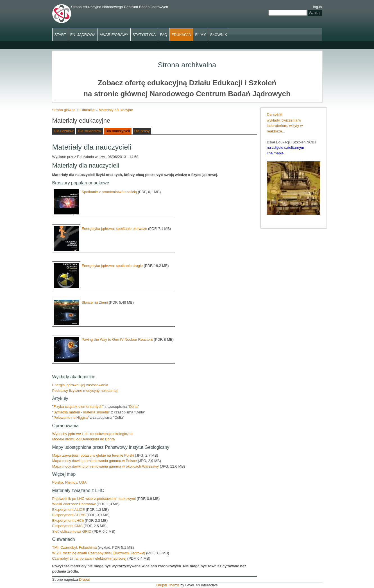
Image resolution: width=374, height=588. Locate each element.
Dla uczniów (64, 131)
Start (60, 35)
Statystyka (144, 35)
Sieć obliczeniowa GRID (72, 531)
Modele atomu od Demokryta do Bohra (84, 439)
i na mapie (275, 153)
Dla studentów (89, 131)
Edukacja (181, 35)
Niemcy (71, 482)
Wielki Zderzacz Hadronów (74, 504)
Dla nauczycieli (118, 131)
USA (83, 482)
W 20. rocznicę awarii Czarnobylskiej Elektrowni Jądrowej (99, 553)
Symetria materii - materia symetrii (81, 412)
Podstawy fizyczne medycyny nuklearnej (85, 391)
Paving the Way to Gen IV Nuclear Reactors (117, 339)
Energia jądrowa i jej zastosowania (80, 385)
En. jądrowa (83, 35)
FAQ (164, 35)
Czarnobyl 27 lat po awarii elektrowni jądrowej (89, 558)
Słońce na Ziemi (95, 302)
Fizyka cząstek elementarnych (78, 407)
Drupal (84, 579)
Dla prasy (142, 131)
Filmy (201, 35)
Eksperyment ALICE (69, 510)
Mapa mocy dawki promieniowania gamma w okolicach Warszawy (106, 466)
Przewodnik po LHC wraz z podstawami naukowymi (95, 499)
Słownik (219, 35)
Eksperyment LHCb (69, 520)
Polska (58, 482)
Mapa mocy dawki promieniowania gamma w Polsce (95, 461)
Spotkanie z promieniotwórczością (109, 192)
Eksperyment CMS (68, 526)
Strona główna (64, 110)
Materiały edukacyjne (116, 110)
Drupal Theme (168, 585)
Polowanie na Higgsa (71, 417)
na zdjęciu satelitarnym (285, 147)
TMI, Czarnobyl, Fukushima (75, 547)
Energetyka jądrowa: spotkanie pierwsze (115, 229)
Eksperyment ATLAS (69, 515)
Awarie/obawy (114, 35)
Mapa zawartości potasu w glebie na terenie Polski (94, 455)
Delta (133, 407)
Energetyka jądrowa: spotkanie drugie (112, 266)
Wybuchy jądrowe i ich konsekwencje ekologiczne (93, 434)
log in (317, 7)
